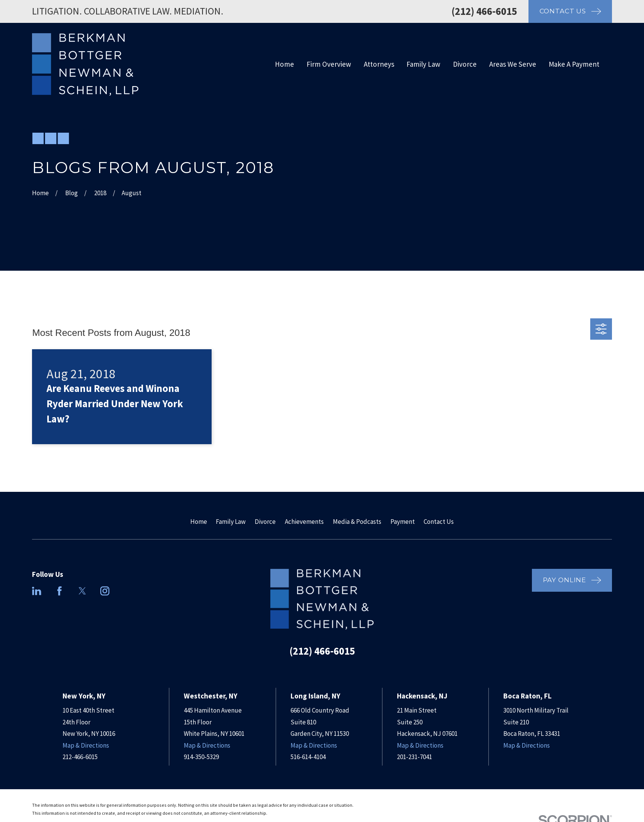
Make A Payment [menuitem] (574, 64)
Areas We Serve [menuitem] (513, 64)
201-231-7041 (414, 757)
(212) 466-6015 (484, 11)
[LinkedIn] (37, 591)
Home (199, 522)
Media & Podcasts (357, 522)
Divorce (265, 522)
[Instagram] (105, 591)
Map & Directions (86, 745)
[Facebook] (59, 591)
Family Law (231, 522)
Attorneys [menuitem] (379, 64)
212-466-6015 (80, 757)
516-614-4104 (308, 757)
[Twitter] (82, 591)
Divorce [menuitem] (465, 64)
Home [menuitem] (284, 64)
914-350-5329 (201, 757)
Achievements (304, 522)
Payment (403, 522)
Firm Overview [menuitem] (329, 64)
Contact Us (439, 522)
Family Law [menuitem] (423, 64)
